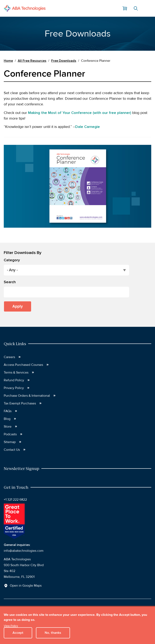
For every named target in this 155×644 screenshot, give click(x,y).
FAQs (8, 411)
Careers (9, 357)
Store (8, 427)
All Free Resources (32, 61)
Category (12, 260)
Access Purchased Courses (23, 365)
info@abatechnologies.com (24, 551)
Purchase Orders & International (27, 396)
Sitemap (10, 442)
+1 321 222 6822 (15, 500)
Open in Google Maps (26, 586)
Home (8, 61)
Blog (7, 419)
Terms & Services (16, 373)
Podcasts (10, 434)
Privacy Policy (14, 388)
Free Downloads (64, 61)
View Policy (11, 626)
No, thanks (53, 633)
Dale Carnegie (88, 127)
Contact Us (12, 450)
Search (136, 8)
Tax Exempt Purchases (20, 403)
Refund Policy (14, 380)
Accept (18, 633)
